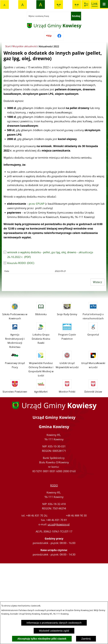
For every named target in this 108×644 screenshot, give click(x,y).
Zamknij (86, 639)
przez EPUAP (37, 204)
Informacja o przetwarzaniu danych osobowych (54, 623)
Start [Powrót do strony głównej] (8, 46)
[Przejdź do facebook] (59, 36)
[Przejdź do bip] (49, 36)
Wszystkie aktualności (25, 46)
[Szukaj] (76, 16)
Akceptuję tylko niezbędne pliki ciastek (42, 639)
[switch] (59, 5)
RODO (54, 485)
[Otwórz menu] (104, 4)
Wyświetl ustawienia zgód (54, 631)
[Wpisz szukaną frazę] (49, 16)
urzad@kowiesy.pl (59, 524)
